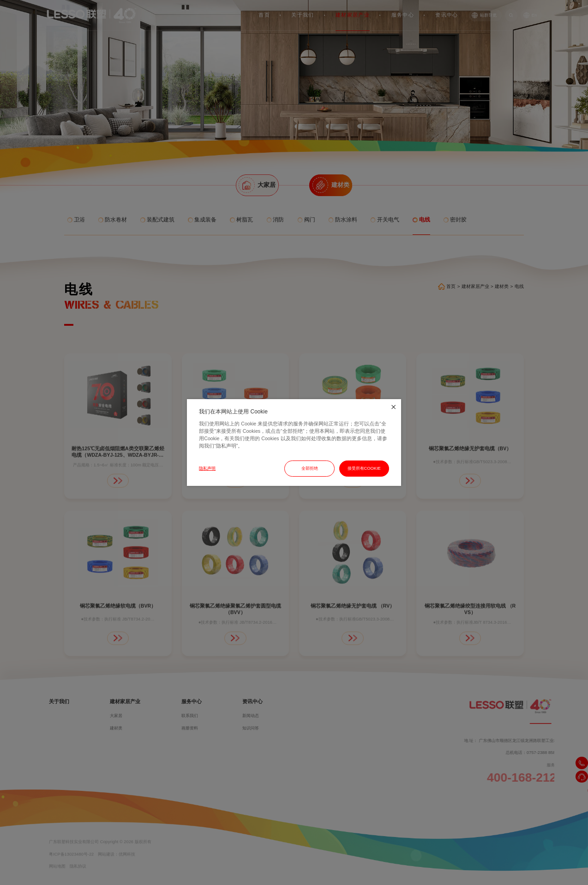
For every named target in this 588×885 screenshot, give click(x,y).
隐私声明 (207, 468)
